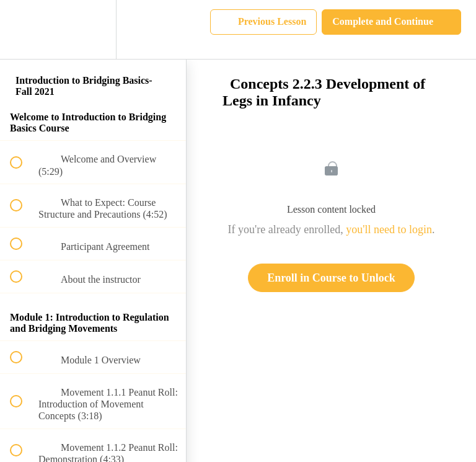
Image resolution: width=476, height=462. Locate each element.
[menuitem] (93, 29)
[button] (23, 29)
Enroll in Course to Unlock (331, 278)
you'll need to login (389, 229)
